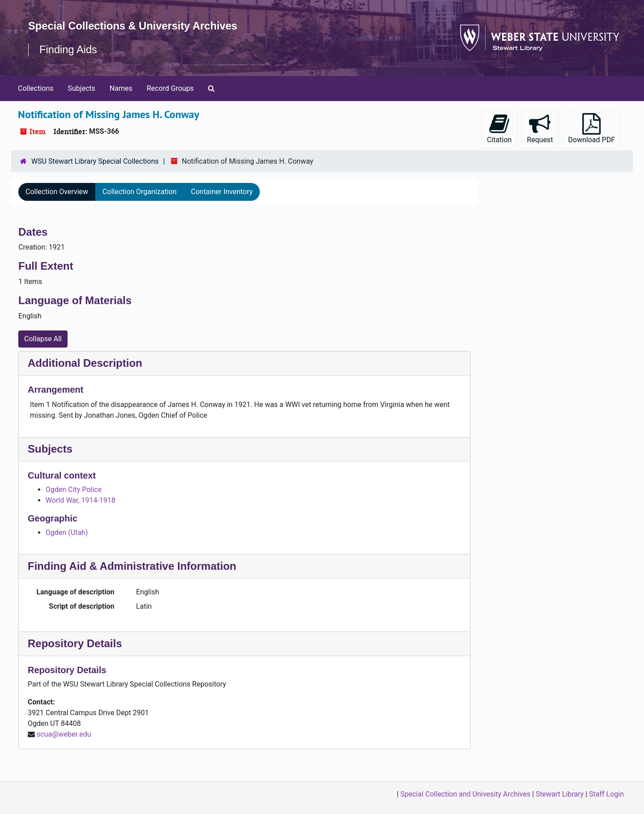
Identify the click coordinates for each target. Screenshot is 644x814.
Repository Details (75, 643)
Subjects (82, 88)
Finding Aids (69, 49)
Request (540, 129)
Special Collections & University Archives (134, 26)
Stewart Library (560, 794)
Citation (499, 129)
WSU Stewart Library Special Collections (95, 161)
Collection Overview (57, 192)
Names (121, 88)
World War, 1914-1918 (80, 500)
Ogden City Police (74, 490)
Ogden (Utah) (67, 532)
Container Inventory (222, 192)
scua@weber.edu (64, 734)
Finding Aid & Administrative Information (132, 566)
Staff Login (606, 794)
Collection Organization (140, 192)
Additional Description (85, 363)
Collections (36, 88)
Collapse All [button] (43, 339)
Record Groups (170, 88)
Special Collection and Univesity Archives (465, 794)
